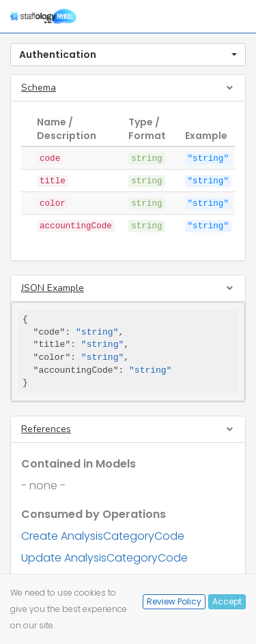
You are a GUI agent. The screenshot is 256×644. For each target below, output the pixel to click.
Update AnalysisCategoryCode (104, 558)
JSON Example (53, 288)
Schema (39, 88)
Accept (227, 601)
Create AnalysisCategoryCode (103, 536)
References (46, 429)
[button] (128, 55)
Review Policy (174, 601)
